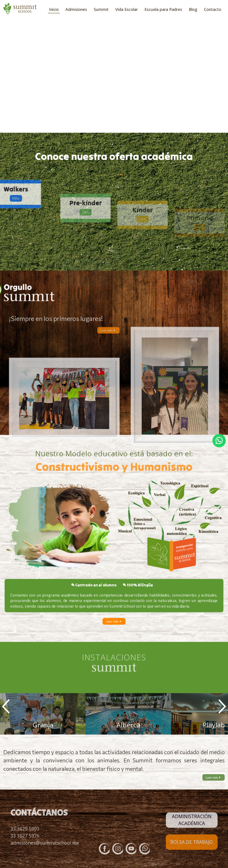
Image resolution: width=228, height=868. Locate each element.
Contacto (213, 9)
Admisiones (76, 9)
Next (222, 706)
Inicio (54, 9)
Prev (6, 706)
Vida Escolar (127, 9)
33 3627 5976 (25, 836)
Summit (101, 9)
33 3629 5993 (25, 829)
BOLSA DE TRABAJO (192, 842)
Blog (193, 9)
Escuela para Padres (163, 9)
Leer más (108, 337)
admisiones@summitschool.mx (45, 843)
